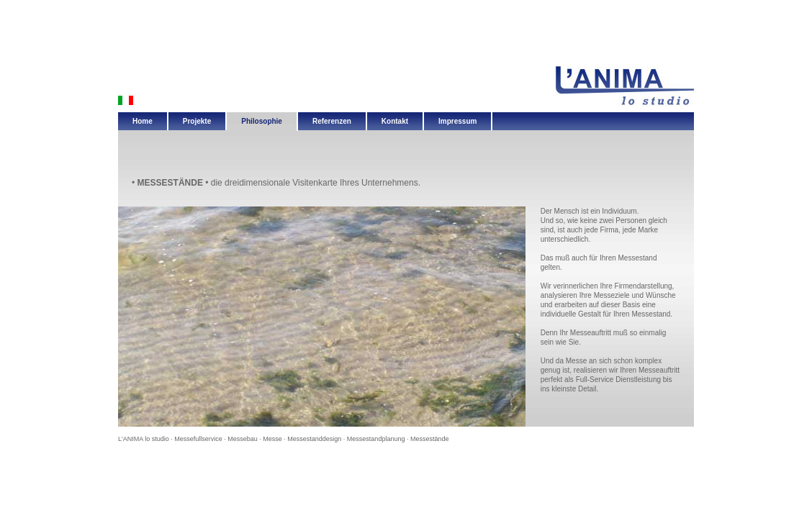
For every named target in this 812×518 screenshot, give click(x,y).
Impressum (457, 121)
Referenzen (332, 121)
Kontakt (395, 121)
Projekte (197, 121)
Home (143, 121)
